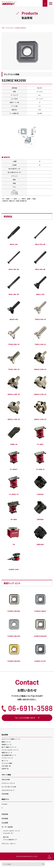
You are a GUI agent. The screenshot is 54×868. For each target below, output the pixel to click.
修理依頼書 (5, 794)
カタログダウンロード (8, 790)
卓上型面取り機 (9, 755)
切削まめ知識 (6, 779)
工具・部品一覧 (6, 766)
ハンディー (7, 758)
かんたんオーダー (11, 832)
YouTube (4, 804)
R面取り (7, 744)
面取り (6, 742)
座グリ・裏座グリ (9, 747)
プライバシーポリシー (9, 844)
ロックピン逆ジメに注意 (9, 787)
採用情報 (5, 818)
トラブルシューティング (8, 783)
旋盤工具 (7, 752)
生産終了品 (5, 769)
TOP (49, 857)
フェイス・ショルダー (10, 750)
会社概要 (5, 823)
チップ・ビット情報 (7, 763)
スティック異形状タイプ (10, 838)
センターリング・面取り (11, 739)
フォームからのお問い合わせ (27, 718)
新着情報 (5, 814)
